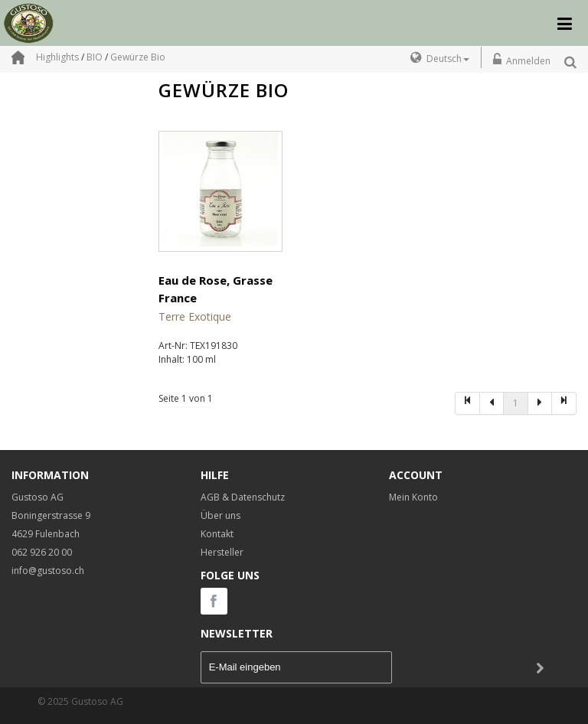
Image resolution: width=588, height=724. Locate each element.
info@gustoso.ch (48, 571)
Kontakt (217, 534)
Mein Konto (413, 497)
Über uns (220, 515)
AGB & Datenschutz (243, 497)
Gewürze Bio (138, 57)
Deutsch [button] (448, 59)
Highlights (57, 57)
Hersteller (222, 552)
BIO (95, 57)
